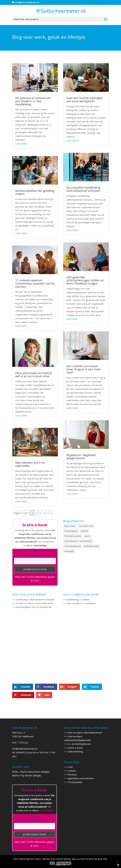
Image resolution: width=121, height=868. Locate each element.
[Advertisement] (35, 643)
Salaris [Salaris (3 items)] (87, 536)
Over (70, 767)
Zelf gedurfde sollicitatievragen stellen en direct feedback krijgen (85, 280)
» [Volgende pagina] (52, 513)
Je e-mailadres (35, 556)
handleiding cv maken (78, 599)
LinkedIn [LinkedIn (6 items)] (84, 531)
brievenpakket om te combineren (34, 607)
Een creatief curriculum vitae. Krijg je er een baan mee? (84, 369)
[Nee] (117, 862)
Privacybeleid (75, 782)
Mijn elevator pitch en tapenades (30, 464)
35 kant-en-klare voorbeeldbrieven (35, 603)
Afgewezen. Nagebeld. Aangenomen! (81, 457)
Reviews (72, 774)
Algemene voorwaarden (81, 778)
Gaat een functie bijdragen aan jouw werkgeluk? (85, 100)
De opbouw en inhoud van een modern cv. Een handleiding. (33, 101)
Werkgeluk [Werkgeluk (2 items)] (69, 551)
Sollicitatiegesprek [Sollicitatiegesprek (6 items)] (73, 546)
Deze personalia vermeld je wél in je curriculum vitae (34, 375)
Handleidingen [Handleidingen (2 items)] (71, 531)
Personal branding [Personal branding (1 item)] (73, 536)
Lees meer (21, 144)
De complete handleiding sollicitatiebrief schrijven (83, 189)
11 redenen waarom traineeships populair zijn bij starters (35, 283)
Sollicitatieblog (75, 751)
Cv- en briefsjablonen (79, 744)
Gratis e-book (75, 748)
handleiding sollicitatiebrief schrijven (35, 599)
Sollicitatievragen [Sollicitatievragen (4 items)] (91, 546)
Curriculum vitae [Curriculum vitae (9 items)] (86, 526)
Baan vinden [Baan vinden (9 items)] (70, 526)
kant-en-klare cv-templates (81, 603)
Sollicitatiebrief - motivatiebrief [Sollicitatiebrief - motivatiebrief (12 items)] (78, 541)
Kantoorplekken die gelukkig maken (35, 192)
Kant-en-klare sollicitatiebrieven (85, 733)
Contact (72, 771)
